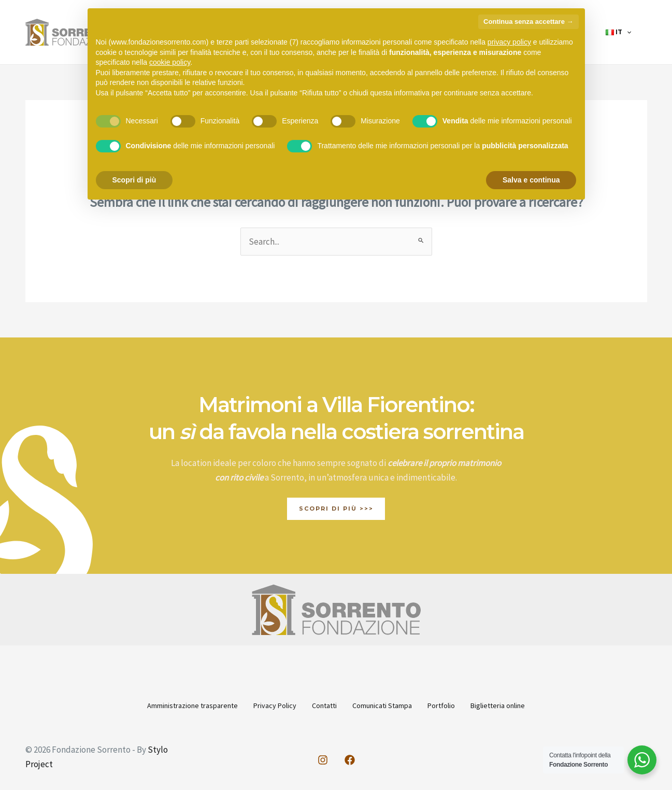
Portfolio (455, 706)
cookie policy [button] (170, 62)
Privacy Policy (261, 706)
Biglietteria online (521, 706)
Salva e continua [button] (531, 180)
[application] (631, 32)
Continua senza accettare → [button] (528, 22)
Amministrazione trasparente (169, 706)
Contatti (320, 706)
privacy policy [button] (509, 42)
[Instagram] (323, 759)
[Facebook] (350, 759)
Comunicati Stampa (387, 706)
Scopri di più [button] (134, 180)
